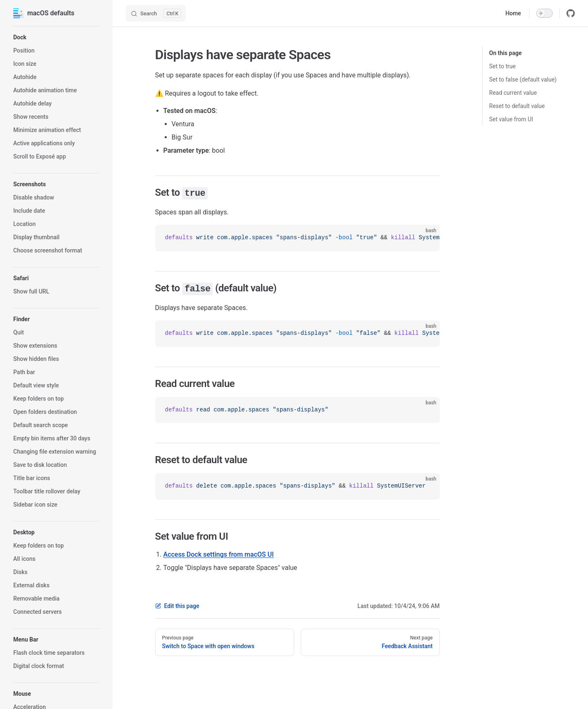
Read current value (513, 93)
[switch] (545, 13)
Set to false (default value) (523, 79)
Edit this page (177, 606)
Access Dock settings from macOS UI (219, 554)
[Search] (156, 13)
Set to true (502, 66)
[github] (571, 13)
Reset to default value (517, 106)
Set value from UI (511, 119)
